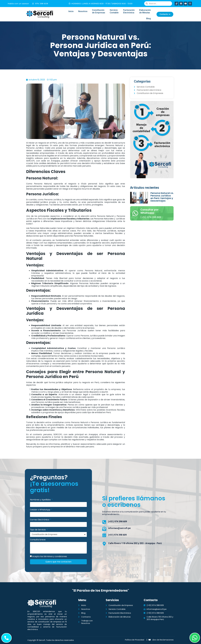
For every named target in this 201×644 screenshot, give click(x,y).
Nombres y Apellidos (41, 500)
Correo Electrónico (40, 520)
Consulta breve (38, 540)
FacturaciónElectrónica (129, 11)
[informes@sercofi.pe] (104, 529)
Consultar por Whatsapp (149, 211)
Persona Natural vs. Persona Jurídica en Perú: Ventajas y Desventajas (162, 197)
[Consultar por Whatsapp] (135, 213)
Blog (149, 18)
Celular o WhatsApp (40, 510)
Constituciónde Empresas (99, 11)
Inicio (71, 11)
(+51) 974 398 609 (118, 521)
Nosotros (83, 11)
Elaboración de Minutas (145, 11)
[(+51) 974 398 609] (104, 522)
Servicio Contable (114, 11)
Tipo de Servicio (38, 530)
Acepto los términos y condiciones (50, 556)
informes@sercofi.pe (119, 528)
